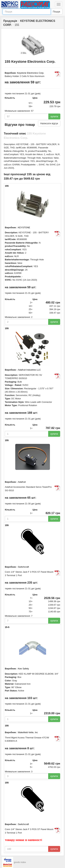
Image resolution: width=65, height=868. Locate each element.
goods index (20, 862)
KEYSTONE (24, 227)
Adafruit (22, 482)
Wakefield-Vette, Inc (28, 732)
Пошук (57, 12)
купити (54, 116)
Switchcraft (23, 567)
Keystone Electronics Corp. (31, 73)
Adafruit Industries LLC (29, 370)
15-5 (7, 627)
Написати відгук (49, 123)
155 (7, 186)
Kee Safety (23, 669)
